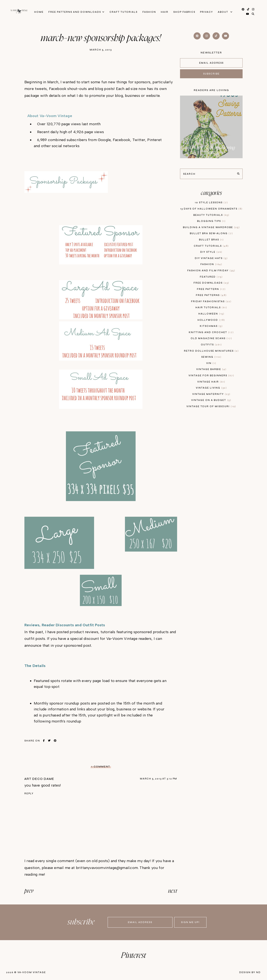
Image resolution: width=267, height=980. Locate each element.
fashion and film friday (211, 271)
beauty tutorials (211, 215)
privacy (208, 12)
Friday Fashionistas (211, 301)
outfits (211, 345)
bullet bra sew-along (211, 233)
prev (29, 891)
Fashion (149, 12)
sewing (211, 357)
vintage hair (211, 382)
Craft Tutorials (123, 12)
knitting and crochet (211, 332)
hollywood (211, 320)
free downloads (211, 283)
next (173, 891)
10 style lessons (211, 203)
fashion (211, 264)
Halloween (211, 314)
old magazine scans (211, 338)
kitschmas (211, 326)
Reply (29, 794)
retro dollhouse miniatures (211, 351)
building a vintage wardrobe (211, 227)
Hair (165, 12)
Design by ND (250, 972)
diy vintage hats (211, 258)
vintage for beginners (211, 376)
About (225, 12)
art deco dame (39, 779)
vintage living (211, 388)
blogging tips (211, 221)
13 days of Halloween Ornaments (211, 209)
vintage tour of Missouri (211, 406)
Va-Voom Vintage (32, 972)
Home (37, 12)
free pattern (211, 289)
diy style (211, 252)
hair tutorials (211, 308)
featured (211, 277)
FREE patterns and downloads (73, 12)
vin (211, 363)
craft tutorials (211, 246)
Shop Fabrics (185, 12)
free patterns (211, 295)
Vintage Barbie (211, 369)
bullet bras (211, 240)
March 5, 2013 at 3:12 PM (159, 779)
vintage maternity (211, 394)
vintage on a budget (211, 400)
